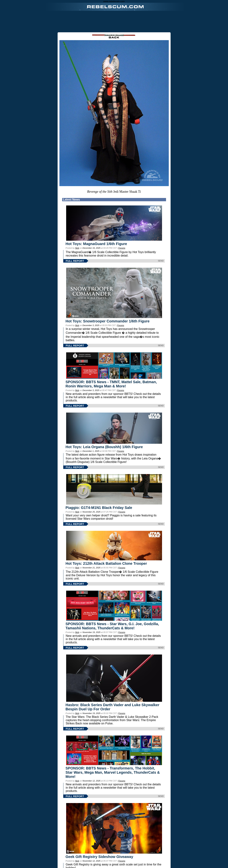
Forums (122, 248)
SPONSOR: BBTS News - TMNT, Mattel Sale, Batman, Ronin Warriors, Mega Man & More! (111, 384)
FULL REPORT (75, 261)
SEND (161, 261)
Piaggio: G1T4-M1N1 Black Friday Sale (99, 508)
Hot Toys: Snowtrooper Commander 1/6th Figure (108, 321)
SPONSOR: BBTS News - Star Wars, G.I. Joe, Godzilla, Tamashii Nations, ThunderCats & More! (112, 626)
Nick (77, 248)
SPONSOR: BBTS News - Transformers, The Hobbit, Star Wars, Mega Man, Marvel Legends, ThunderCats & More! (113, 772)
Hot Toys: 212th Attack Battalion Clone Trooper (106, 563)
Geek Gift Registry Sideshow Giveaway (99, 857)
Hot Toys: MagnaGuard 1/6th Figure (96, 244)
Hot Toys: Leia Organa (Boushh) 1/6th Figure (104, 447)
